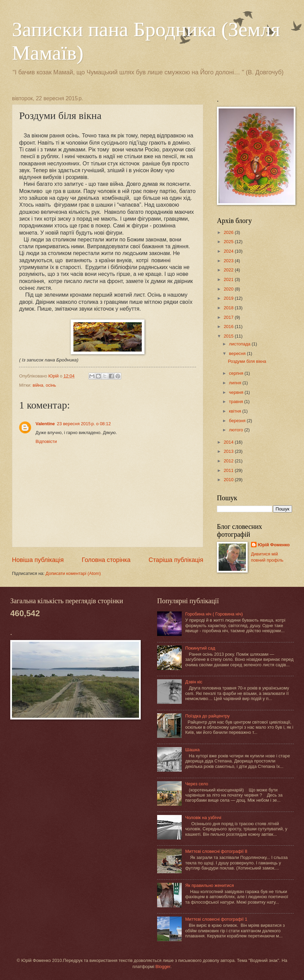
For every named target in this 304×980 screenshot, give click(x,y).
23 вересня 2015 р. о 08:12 (84, 424)
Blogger (163, 967)
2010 (229, 480)
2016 (229, 326)
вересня (238, 353)
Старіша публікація (176, 560)
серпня (237, 373)
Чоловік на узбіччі (203, 818)
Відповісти (46, 441)
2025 (229, 242)
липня (236, 383)
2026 (229, 232)
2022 (229, 270)
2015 (229, 336)
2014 (229, 442)
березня (238, 421)
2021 (229, 279)
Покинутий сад (200, 648)
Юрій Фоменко (274, 545)
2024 (229, 251)
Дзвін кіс (194, 682)
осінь (51, 385)
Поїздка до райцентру (207, 716)
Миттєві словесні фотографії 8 (216, 851)
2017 (229, 317)
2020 (229, 289)
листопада (240, 344)
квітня (236, 411)
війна (38, 385)
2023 (229, 261)
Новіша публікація (38, 560)
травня (237, 402)
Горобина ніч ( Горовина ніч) (214, 614)
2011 (229, 470)
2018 (229, 308)
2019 (229, 298)
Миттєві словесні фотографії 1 (216, 919)
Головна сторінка (106, 560)
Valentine (45, 424)
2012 (229, 461)
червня (237, 392)
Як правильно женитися (209, 885)
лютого (237, 430)
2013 (229, 451)
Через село (197, 784)
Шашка (192, 750)
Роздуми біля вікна (247, 361)
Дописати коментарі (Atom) (73, 573)
